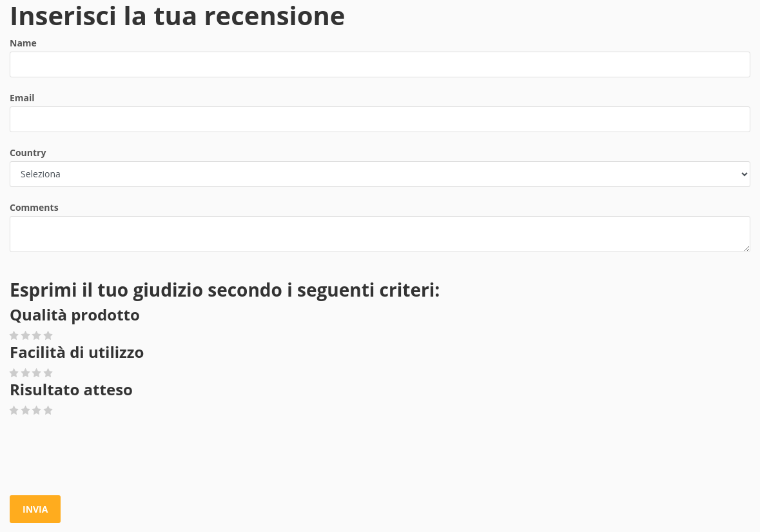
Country (28, 153)
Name (23, 43)
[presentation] (108, 457)
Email (22, 98)
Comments (34, 207)
